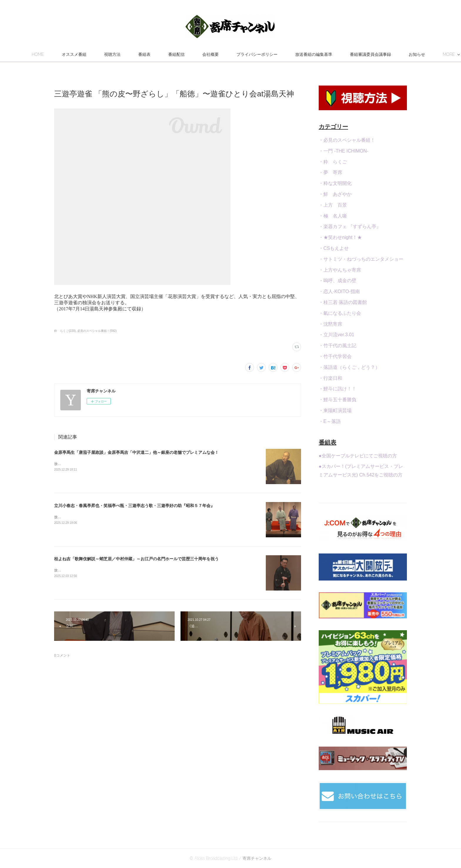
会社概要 (242, 54)
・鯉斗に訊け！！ (338, 389)
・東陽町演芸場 (335, 410)
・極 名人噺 (333, 216)
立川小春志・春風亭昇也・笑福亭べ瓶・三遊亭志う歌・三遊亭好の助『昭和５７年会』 (134, 506)
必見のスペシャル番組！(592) (97, 331)
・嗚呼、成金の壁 (338, 281)
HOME (69, 54)
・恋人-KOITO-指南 (339, 291)
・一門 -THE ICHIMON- (344, 151)
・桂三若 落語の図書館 (343, 302)
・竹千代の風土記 (338, 346)
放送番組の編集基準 (345, 54)
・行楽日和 (330, 378)
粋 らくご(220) (65, 331)
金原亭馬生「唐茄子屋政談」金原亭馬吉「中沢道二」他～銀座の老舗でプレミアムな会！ (136, 452)
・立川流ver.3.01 (336, 335)
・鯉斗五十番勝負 (338, 400)
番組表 (176, 54)
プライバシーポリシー (288, 54)
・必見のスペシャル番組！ (347, 140)
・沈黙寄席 (330, 324)
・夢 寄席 (330, 172)
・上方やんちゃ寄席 (340, 270)
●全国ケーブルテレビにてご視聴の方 (358, 456)
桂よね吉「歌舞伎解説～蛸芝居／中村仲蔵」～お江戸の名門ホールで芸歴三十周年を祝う (136, 559)
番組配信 (208, 54)
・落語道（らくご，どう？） (349, 367)
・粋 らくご (333, 162)
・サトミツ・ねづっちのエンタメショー (361, 259)
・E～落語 (330, 421)
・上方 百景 (333, 205)
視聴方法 (144, 54)
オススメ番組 (106, 54)
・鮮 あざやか (335, 194)
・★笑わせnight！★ (340, 237)
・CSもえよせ (334, 248)
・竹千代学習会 (335, 356)
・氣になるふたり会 (340, 313)
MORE (387, 54)
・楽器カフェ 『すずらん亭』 (350, 226)
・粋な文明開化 (335, 183)
